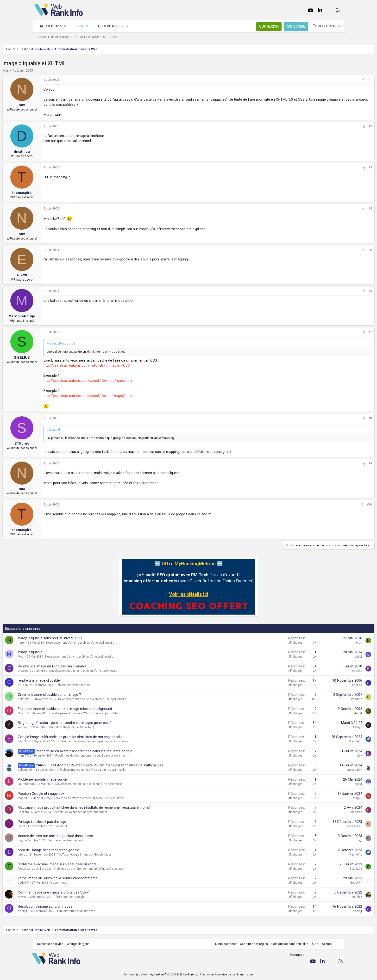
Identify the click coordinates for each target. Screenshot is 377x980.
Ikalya (54, 826)
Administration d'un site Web (108, 911)
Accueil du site (56, 26)
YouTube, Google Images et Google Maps (117, 855)
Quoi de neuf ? (113, 26)
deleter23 (56, 699)
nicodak (325, 897)
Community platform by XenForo (161, 975)
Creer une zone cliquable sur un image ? (82, 695)
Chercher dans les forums (99, 37)
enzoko (55, 671)
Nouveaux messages (57, 37)
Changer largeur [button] (80, 944)
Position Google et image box (73, 794)
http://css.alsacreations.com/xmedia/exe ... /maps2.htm (120, 396)
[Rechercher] (324, 26)
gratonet (324, 713)
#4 (338, 209)
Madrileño (323, 741)
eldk (327, 756)
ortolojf (55, 911)
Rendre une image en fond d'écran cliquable (84, 666)
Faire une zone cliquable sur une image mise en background (97, 709)
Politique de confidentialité (287, 944)
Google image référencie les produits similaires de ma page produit (103, 737)
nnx (41, 71)
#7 (338, 332)
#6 (338, 291)
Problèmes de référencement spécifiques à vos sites (125, 741)
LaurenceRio (58, 784)
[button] (130, 26)
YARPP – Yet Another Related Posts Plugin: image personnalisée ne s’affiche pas (132, 765)
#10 (337, 505)
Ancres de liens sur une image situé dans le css (88, 836)
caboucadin (58, 770)
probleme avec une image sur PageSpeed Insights (89, 864)
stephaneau (322, 826)
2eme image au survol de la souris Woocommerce (90, 878)
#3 (338, 167)
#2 (338, 126)
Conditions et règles (251, 944)
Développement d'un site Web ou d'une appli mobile (112, 643)
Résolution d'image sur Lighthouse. (78, 906)
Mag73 (55, 798)
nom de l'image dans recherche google (81, 850)
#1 (338, 80)
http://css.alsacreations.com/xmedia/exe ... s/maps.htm (120, 381)
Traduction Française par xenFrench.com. (227, 975)
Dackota (56, 812)
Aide (312, 944)
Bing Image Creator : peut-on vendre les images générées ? (97, 723)
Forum (85, 26)
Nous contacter (223, 944)
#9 (338, 463)
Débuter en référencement (105, 685)
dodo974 (56, 883)
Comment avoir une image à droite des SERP (85, 892)
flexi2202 (56, 869)
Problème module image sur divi (75, 779)
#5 (338, 250)
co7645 (55, 685)
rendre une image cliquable (71, 680)
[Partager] (332, 80)
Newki (54, 897)
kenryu (54, 727)
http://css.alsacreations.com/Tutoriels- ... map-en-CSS (119, 365)
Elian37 (55, 741)
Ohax (53, 713)
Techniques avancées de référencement (112, 812)
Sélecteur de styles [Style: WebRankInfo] (53, 944)
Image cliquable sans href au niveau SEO (82, 638)
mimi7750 (57, 756)
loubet (326, 657)
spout (326, 784)
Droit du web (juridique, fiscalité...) (104, 727)
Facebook (93, 826)
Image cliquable (62, 652)
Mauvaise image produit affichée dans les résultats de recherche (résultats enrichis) (116, 807)
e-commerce (91, 883)
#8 (338, 418)
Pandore (324, 699)
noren (54, 643)
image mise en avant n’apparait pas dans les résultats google (116, 751)
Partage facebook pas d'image (74, 822)
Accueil (324, 944)
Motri (53, 657)
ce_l (53, 840)
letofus (55, 855)
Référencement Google (101, 897)
